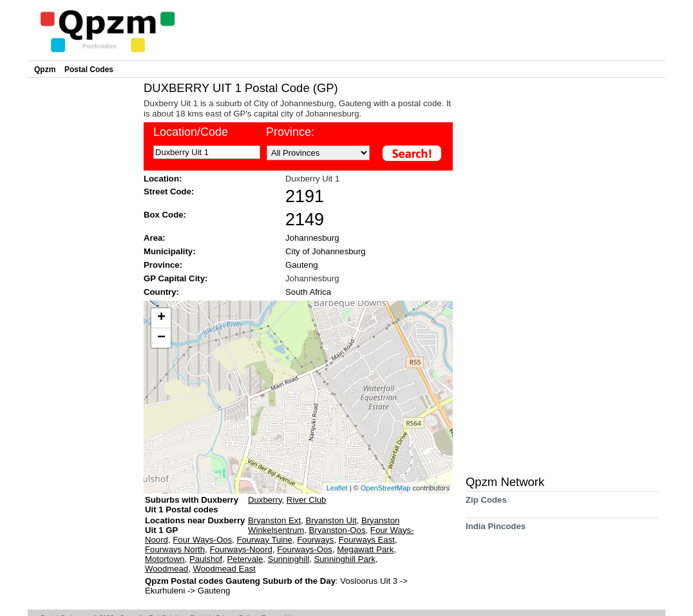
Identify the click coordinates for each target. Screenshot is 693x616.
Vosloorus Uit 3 (370, 581)
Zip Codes (486, 504)
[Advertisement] (82, 274)
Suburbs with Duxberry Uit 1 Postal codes (192, 505)
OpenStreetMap (386, 488)
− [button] (161, 338)
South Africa (308, 292)
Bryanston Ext (274, 520)
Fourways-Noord (241, 549)
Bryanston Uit (331, 520)
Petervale (245, 559)
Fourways (315, 540)
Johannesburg (312, 238)
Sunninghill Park (344, 559)
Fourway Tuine (264, 540)
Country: (161, 292)
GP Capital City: (176, 278)
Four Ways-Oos (202, 540)
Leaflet (337, 488)
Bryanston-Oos (337, 530)
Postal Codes (89, 70)
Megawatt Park (365, 549)
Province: (290, 132)
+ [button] (161, 318)
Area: (155, 238)
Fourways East (367, 540)
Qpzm (45, 70)
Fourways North (175, 549)
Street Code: (169, 191)
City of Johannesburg (326, 251)
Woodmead (166, 569)
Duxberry (265, 500)
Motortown (165, 559)
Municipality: (170, 251)
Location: (163, 179)
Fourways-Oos (305, 549)
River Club (307, 500)
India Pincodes (496, 531)
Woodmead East (224, 569)
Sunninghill (289, 559)
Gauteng (302, 265)
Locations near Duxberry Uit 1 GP (195, 525)
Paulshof (206, 559)
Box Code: (165, 215)
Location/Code (191, 132)
